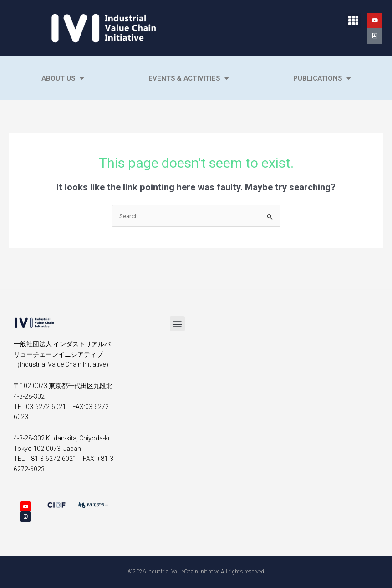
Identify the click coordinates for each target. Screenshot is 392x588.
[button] (354, 20)
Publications (322, 79)
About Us (63, 79)
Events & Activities (188, 79)
